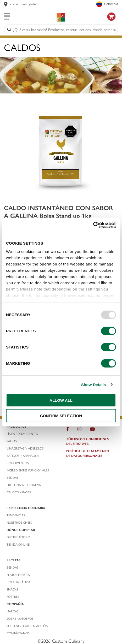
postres (13, 596)
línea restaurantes (22, 434)
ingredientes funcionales (28, 470)
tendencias (16, 515)
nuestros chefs (19, 522)
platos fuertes (18, 575)
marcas (13, 611)
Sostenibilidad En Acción (27, 626)
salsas (12, 441)
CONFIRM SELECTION (61, 416)
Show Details (94, 384)
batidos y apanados (23, 456)
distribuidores (19, 537)
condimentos (18, 463)
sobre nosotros (20, 618)
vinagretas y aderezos (25, 448)
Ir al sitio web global (23, 4)
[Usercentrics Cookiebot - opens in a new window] (93, 225)
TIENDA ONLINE (18, 544)
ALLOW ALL (61, 400)
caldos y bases (19, 492)
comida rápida (18, 582)
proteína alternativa (24, 485)
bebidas (13, 477)
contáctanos (18, 633)
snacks (12, 589)
